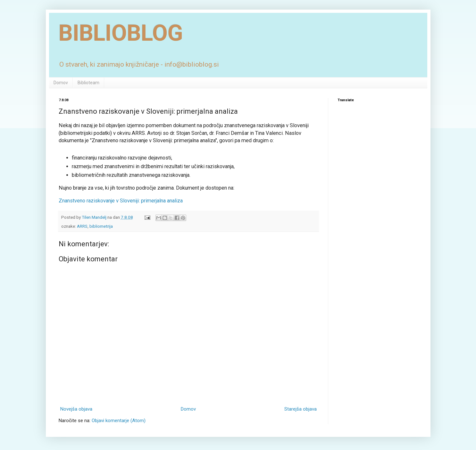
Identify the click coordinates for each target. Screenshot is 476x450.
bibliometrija (101, 226)
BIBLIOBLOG (121, 33)
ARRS (82, 226)
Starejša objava (301, 409)
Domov (61, 83)
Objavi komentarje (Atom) (119, 421)
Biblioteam (88, 83)
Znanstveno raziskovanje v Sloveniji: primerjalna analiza (121, 201)
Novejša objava (76, 409)
